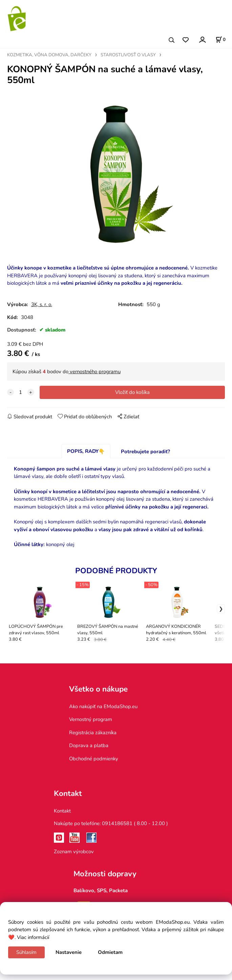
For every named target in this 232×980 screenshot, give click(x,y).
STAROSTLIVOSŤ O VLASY (128, 55)
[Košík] (220, 40)
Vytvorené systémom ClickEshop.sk (116, 976)
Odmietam (110, 952)
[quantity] (21, 399)
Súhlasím (26, 952)
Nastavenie (69, 952)
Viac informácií (33, 937)
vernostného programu (94, 379)
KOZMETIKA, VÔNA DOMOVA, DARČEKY (49, 55)
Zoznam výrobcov (74, 858)
